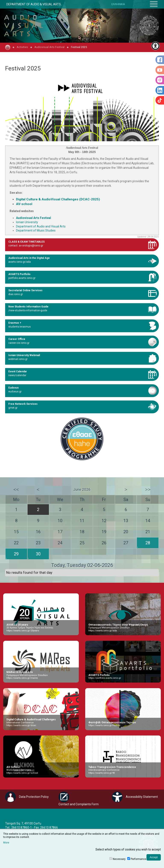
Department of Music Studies (36, 230)
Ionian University (27, 222)
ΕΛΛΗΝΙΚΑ (118, 4)
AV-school (24, 204)
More (6, 843)
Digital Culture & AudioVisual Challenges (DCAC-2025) (58, 199)
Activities (22, 47)
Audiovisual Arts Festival (49, 47)
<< (16, 489)
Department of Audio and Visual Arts (41, 226)
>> (148, 489)
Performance (138, 859)
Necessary (119, 859)
